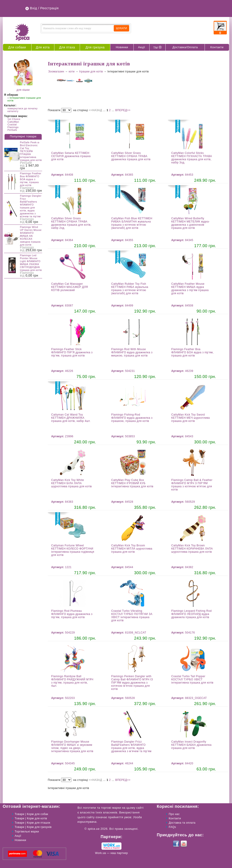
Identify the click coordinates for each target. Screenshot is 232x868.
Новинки (122, 47)
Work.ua (101, 853)
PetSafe (12, 130)
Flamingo (13, 127)
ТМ (157, 47)
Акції (141, 47)
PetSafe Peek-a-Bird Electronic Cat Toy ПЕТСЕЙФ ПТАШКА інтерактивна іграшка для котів (31, 151)
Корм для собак (38, 814)
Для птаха (67, 47)
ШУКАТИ (122, 28)
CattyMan (13, 122)
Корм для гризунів (39, 827)
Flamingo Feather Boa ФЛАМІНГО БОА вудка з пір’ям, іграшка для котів (31, 179)
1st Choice (14, 119)
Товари (19, 814)
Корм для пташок (39, 823)
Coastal (12, 124)
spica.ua (94, 829)
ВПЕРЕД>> (123, 110)
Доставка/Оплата (185, 47)
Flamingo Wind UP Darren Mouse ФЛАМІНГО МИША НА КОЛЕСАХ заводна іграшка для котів (31, 236)
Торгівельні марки (27, 832)
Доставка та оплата (182, 823)
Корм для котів (37, 818)
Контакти (217, 47)
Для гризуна (95, 47)
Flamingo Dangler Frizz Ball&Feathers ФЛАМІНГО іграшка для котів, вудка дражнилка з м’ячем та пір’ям (31, 206)
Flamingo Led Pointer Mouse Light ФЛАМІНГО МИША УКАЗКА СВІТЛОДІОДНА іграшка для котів (31, 263)
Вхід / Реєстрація (44, 8)
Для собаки (17, 47)
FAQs (172, 827)
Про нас (174, 814)
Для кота (43, 47)
